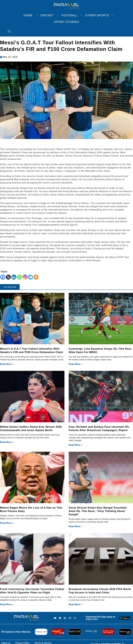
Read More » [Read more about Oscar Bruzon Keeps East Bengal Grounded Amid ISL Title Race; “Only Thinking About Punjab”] (75, 526)
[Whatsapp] (19, 277)
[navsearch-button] (8, 32)
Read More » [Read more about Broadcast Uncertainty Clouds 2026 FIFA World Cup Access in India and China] (75, 604)
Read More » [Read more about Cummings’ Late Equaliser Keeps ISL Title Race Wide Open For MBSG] (75, 364)
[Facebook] (3, 277)
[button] (10, 287)
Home (28, 15)
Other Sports (97, 15)
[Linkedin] (14, 277)
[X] (8, 277)
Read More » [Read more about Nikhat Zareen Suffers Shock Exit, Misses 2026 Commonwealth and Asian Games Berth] (7, 442)
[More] (36, 277)
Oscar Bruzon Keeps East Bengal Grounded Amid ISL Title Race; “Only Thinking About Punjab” (98, 511)
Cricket (47, 15)
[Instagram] (25, 277)
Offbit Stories (67, 22)
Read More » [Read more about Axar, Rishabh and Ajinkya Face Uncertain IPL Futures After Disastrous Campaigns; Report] (75, 445)
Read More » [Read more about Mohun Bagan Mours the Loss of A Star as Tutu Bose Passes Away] (7, 523)
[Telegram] (31, 277)
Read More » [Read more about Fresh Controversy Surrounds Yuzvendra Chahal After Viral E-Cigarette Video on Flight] (7, 604)
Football (69, 15)
